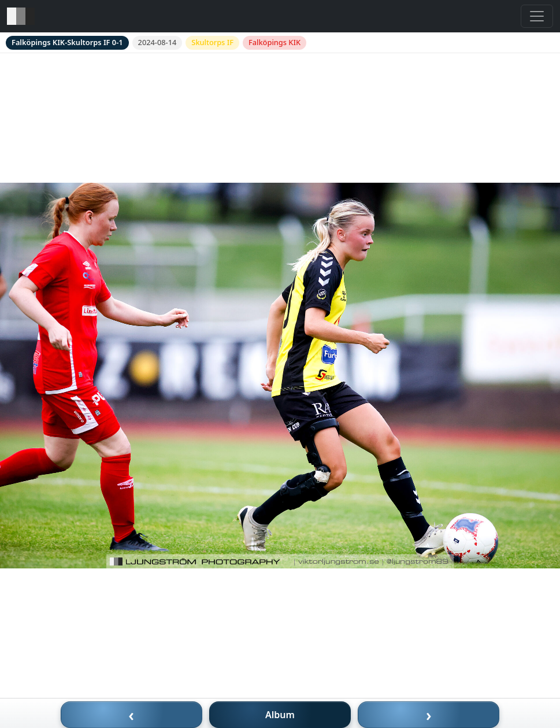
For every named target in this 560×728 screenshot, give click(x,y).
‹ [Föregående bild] (131, 715)
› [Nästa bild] (429, 715)
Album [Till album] (280, 715)
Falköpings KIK (275, 42)
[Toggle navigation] (537, 16)
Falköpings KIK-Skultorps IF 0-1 (67, 42)
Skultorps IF (212, 42)
